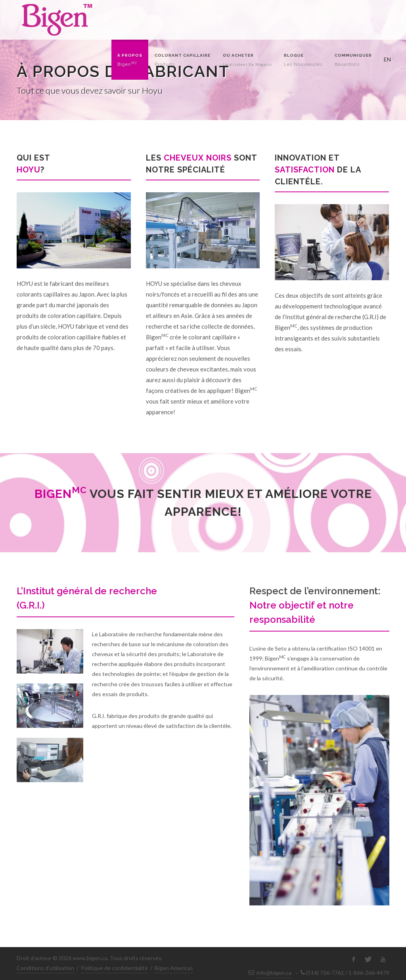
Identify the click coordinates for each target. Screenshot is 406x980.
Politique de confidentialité (114, 968)
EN (387, 58)
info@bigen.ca (274, 973)
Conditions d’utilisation (45, 968)
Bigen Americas (174, 968)
